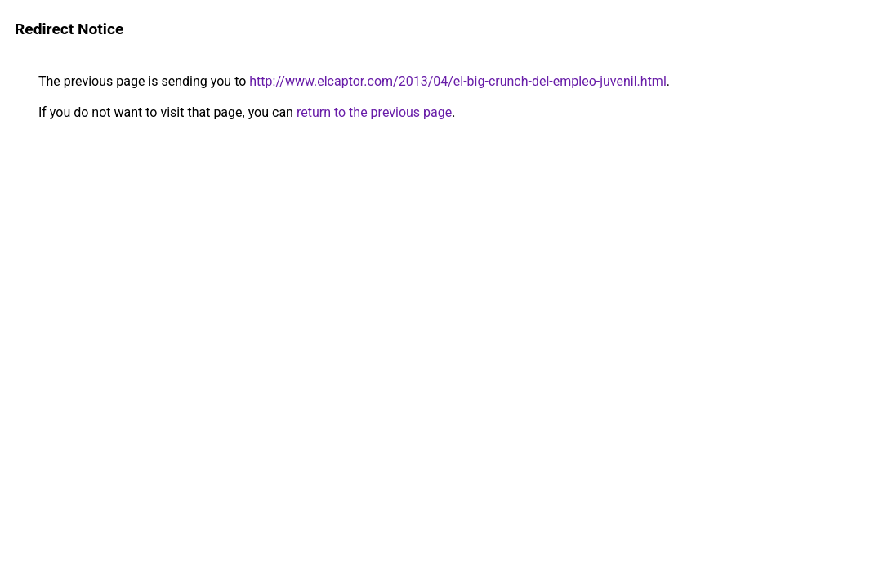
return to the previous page (374, 112)
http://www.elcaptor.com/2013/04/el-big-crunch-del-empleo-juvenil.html (458, 81)
